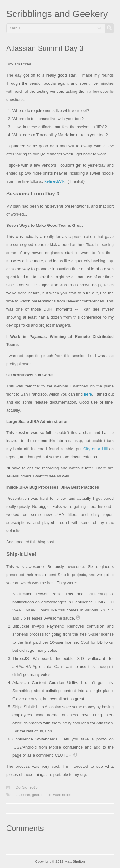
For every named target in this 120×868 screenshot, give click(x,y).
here (88, 394)
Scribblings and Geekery (57, 14)
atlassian (23, 795)
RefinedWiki (55, 181)
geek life (39, 795)
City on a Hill (95, 449)
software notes (59, 795)
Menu (15, 28)
